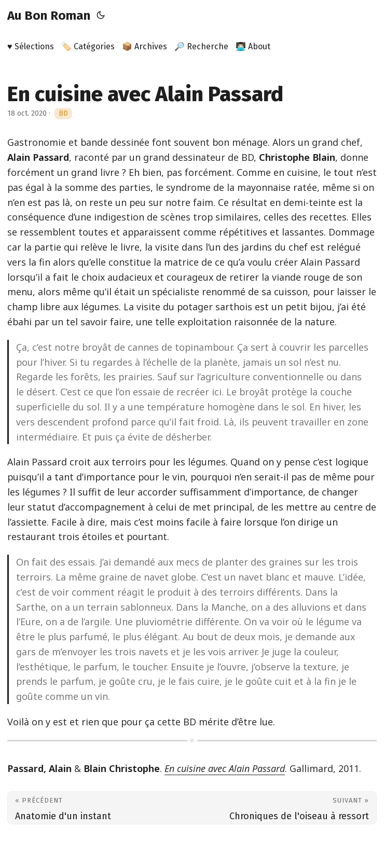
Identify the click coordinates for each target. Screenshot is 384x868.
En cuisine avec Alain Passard (225, 768)
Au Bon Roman (49, 16)
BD (63, 113)
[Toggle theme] (101, 16)
